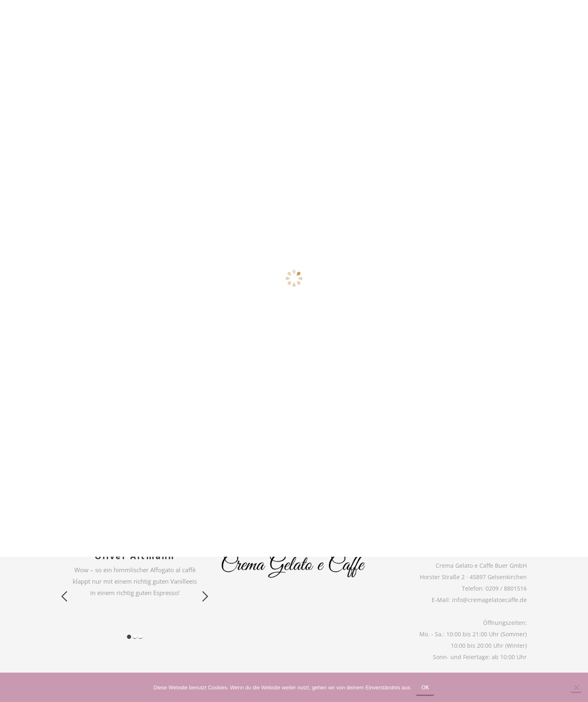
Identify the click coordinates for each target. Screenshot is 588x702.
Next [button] (205, 596)
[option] (135, 574)
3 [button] (140, 637)
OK (425, 687)
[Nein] (576, 688)
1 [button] (129, 637)
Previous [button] (64, 596)
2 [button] (135, 637)
